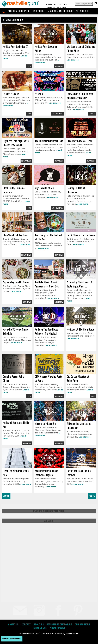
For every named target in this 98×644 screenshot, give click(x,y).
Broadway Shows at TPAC (80, 141)
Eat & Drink (52, 11)
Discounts (63, 4)
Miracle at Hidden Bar (46, 424)
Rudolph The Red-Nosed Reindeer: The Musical (47, 331)
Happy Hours (39, 11)
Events (28, 11)
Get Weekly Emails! (12, 639)
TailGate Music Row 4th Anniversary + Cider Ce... (47, 284)
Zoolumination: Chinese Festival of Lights (46, 473)
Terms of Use (40, 628)
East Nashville (58, 114)
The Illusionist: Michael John (49, 141)
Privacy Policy (57, 628)
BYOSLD (39, 94)
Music (62, 11)
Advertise (61, 8)
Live (77, 11)
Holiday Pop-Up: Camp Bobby (46, 49)
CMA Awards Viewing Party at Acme (49, 378)
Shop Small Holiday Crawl (16, 235)
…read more (73, 60)
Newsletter (50, 4)
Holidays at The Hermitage (80, 329)
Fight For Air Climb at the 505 (16, 473)
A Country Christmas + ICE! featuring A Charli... (81, 284)
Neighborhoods (15, 11)
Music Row (59, 302)
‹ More (6, 496)
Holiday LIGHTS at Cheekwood (76, 190)
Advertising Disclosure (59, 624)
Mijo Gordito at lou (44, 188)
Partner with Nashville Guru (49, 511)
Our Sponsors (82, 624)
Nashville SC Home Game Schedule (15, 331)
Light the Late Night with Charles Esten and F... (16, 143)
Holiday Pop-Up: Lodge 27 (16, 46)
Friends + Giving (11, 94)
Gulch (29, 114)
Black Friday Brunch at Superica (14, 190)
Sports (70, 11)
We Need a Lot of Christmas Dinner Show (81, 49)
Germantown (26, 161)
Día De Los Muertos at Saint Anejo (78, 378)
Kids (82, 11)
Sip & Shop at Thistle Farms (81, 235)
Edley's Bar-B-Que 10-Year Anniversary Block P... (80, 96)
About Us (39, 624)
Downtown (59, 66)
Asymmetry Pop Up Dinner (16, 282)
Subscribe (49, 521)
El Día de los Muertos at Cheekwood (79, 426)
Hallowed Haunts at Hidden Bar (16, 425)
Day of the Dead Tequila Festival (79, 473)
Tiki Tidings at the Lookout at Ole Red (48, 237)
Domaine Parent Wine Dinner (13, 378)
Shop (88, 11)
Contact (51, 8)
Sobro (29, 66)
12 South (92, 114)
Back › (92, 496)
